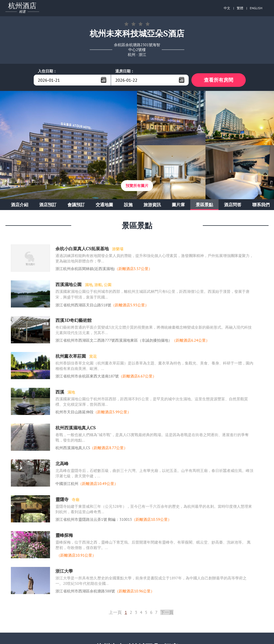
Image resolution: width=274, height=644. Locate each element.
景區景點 (204, 205)
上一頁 (115, 612)
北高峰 (62, 464)
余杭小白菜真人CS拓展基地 (83, 249)
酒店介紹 (20, 205)
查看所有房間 (219, 80)
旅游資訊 (152, 205)
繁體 (240, 8)
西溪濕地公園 (69, 284)
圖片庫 (178, 205)
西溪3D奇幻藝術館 (74, 320)
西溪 (60, 392)
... (104, 80)
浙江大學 (64, 571)
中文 (227, 8)
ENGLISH (256, 8)
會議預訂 (76, 205)
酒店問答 (233, 205)
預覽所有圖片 (137, 186)
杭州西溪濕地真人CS (76, 428)
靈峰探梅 (64, 535)
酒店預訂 (48, 205)
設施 (128, 205)
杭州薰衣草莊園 (71, 356)
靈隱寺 (63, 499)
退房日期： (125, 71)
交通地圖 (104, 205)
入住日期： (47, 71)
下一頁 (167, 612)
